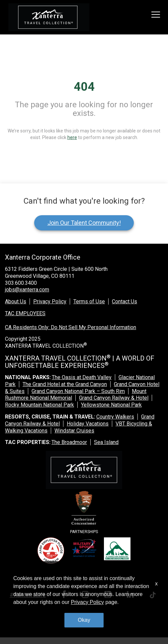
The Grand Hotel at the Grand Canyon (65, 384)
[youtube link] (109, 595)
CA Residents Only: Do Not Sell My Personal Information (71, 327)
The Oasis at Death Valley (82, 377)
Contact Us (125, 301)
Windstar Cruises (74, 431)
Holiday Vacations (88, 424)
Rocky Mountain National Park (40, 405)
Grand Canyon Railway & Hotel (114, 398)
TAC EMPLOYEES (25, 313)
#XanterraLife (28, 595)
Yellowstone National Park (111, 405)
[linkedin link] (131, 595)
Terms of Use (89, 301)
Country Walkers (115, 417)
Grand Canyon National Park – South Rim (78, 391)
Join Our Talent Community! (84, 223)
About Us (16, 301)
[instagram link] (86, 595)
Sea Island (106, 442)
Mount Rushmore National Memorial (76, 395)
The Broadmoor (69, 442)
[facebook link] (65, 595)
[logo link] (49, 17)
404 (84, 87)
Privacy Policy (50, 301)
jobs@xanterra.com (27, 290)
